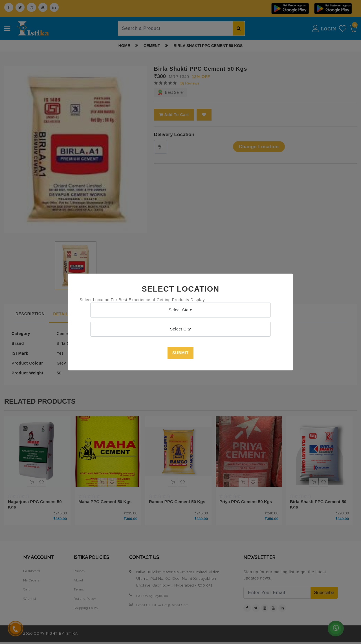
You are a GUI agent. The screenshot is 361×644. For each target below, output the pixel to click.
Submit (180, 353)
